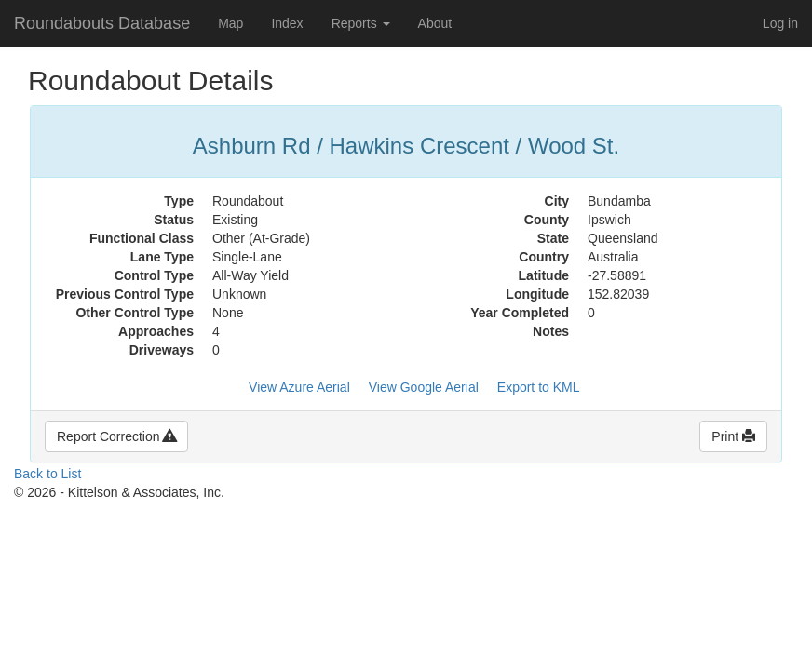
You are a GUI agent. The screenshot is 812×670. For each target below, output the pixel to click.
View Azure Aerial (299, 387)
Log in (780, 23)
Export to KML (539, 387)
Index (287, 23)
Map (230, 23)
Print (733, 436)
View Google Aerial (424, 387)
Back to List (47, 474)
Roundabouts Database (102, 23)
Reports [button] (361, 23)
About (435, 23)
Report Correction (116, 436)
